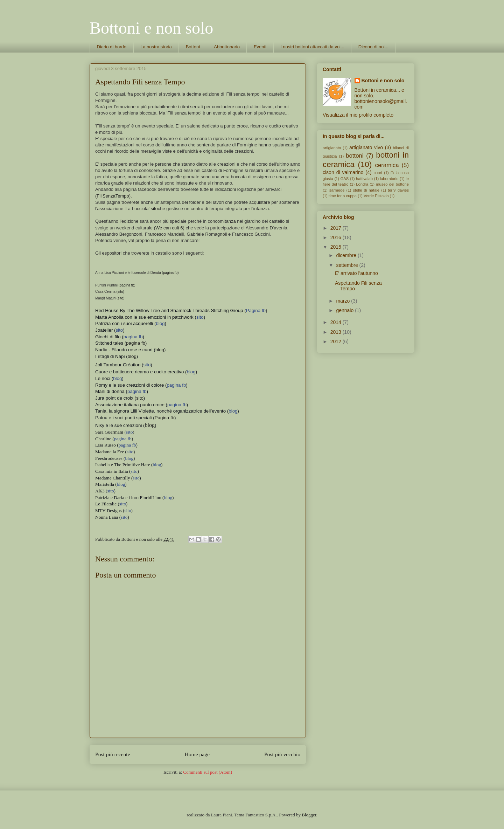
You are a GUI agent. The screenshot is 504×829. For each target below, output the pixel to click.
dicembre (347, 255)
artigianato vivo (366, 147)
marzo (344, 301)
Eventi (260, 47)
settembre (348, 265)
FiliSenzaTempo (113, 196)
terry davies (398, 190)
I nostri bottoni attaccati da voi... (312, 47)
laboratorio (389, 179)
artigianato (332, 148)
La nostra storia (156, 47)
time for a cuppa (343, 196)
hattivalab (364, 179)
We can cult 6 (169, 228)
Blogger (309, 815)
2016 (337, 237)
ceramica (387, 165)
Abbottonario (227, 47)
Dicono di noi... (373, 47)
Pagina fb (164, 418)
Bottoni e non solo (151, 28)
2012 (337, 341)
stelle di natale (366, 190)
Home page (197, 754)
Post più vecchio (282, 754)
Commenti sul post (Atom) (208, 772)
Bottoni (193, 47)
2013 (337, 332)
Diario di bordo (112, 47)
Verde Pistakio (376, 196)
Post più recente (113, 754)
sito (154, 209)
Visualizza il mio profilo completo (358, 115)
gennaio (345, 310)
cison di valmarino (343, 172)
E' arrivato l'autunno (356, 273)
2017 (337, 228)
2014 (337, 322)
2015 (337, 247)
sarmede (337, 190)
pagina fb (170, 273)
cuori (378, 173)
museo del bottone (392, 184)
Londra (362, 184)
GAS (345, 179)
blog (160, 350)
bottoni (355, 156)
